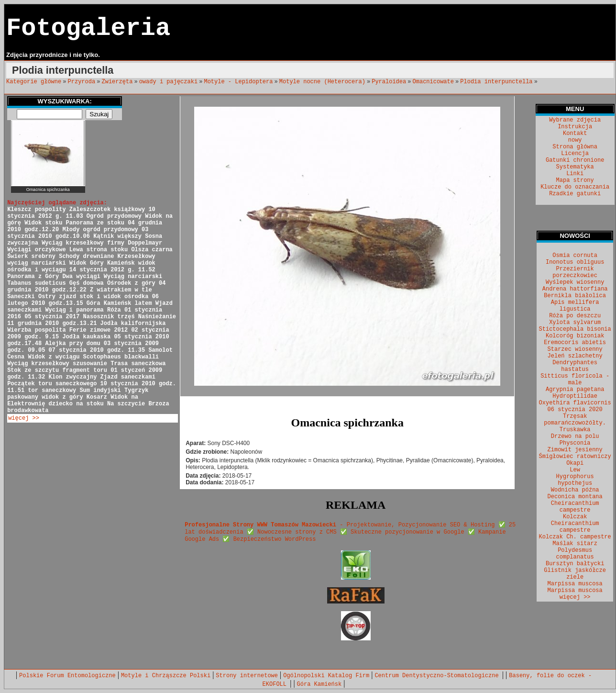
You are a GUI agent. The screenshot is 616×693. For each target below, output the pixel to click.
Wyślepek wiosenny (575, 282)
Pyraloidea (389, 82)
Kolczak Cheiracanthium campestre (575, 524)
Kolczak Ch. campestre (575, 537)
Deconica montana (575, 497)
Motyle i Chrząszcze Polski (166, 676)
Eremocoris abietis (575, 343)
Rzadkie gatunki (575, 194)
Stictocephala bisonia (575, 329)
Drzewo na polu (575, 436)
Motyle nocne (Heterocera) (322, 82)
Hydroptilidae (575, 396)
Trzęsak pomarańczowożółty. (575, 420)
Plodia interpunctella (496, 82)
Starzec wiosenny (575, 349)
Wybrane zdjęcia (575, 120)
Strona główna (575, 147)
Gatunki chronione (575, 160)
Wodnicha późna (575, 490)
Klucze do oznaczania (575, 187)
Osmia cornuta (575, 256)
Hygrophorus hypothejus (575, 480)
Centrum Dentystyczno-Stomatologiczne (438, 676)
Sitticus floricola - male (575, 380)
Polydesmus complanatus (575, 554)
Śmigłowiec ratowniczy (575, 457)
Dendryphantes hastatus (575, 366)
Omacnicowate (433, 82)
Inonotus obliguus (575, 262)
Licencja (575, 154)
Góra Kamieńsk (319, 684)
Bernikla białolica (575, 296)
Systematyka (575, 167)
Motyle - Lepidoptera (238, 82)
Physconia (575, 443)
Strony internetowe (247, 676)
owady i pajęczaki (168, 82)
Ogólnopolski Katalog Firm (326, 676)
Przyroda (82, 82)
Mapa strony (575, 180)
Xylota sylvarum (575, 323)
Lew (575, 470)
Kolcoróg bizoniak (575, 336)
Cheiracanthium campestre (575, 507)
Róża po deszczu (575, 316)
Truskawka (575, 430)
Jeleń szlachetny (575, 356)
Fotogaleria (88, 28)
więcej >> (24, 418)
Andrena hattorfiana (575, 289)
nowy (575, 140)
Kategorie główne (34, 82)
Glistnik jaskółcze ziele (575, 574)
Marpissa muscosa (575, 584)
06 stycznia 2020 (575, 410)
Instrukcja (575, 127)
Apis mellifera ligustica (575, 306)
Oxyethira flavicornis (575, 403)
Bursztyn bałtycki (575, 564)
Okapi (575, 463)
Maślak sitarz (575, 544)
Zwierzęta (117, 82)
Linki (575, 174)
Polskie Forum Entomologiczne (67, 676)
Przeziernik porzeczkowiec (575, 272)
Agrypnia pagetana (575, 390)
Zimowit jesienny (575, 450)
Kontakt (575, 134)
